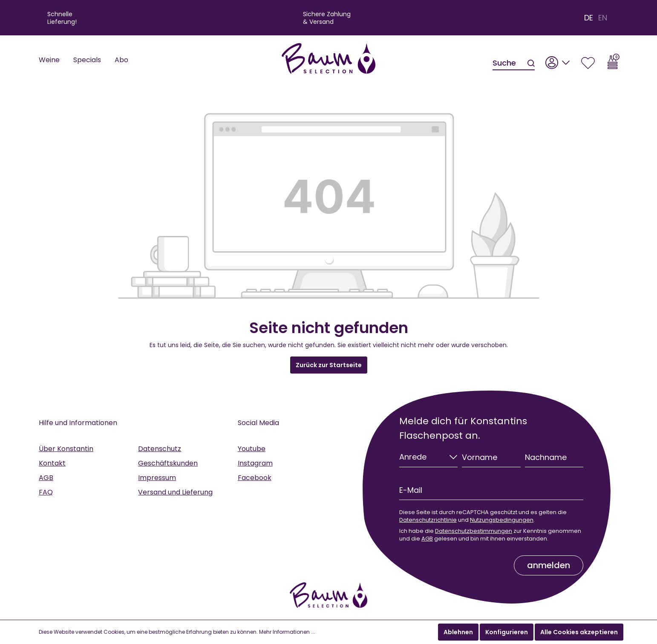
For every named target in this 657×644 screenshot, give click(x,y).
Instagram (255, 463)
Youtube (252, 449)
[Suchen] (530, 63)
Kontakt (52, 463)
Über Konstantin (66, 449)
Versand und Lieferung (175, 492)
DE (589, 18)
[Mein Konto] (558, 60)
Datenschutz (160, 449)
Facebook (255, 478)
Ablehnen (458, 632)
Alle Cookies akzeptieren (579, 632)
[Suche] (510, 63)
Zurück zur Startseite (329, 365)
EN (603, 18)
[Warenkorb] (614, 60)
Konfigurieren (507, 632)
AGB (46, 478)
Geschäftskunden (168, 463)
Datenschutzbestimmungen (474, 531)
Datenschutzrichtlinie (428, 520)
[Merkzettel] (588, 60)
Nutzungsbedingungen (502, 520)
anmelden (549, 565)
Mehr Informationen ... (287, 632)
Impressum (157, 478)
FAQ (46, 492)
